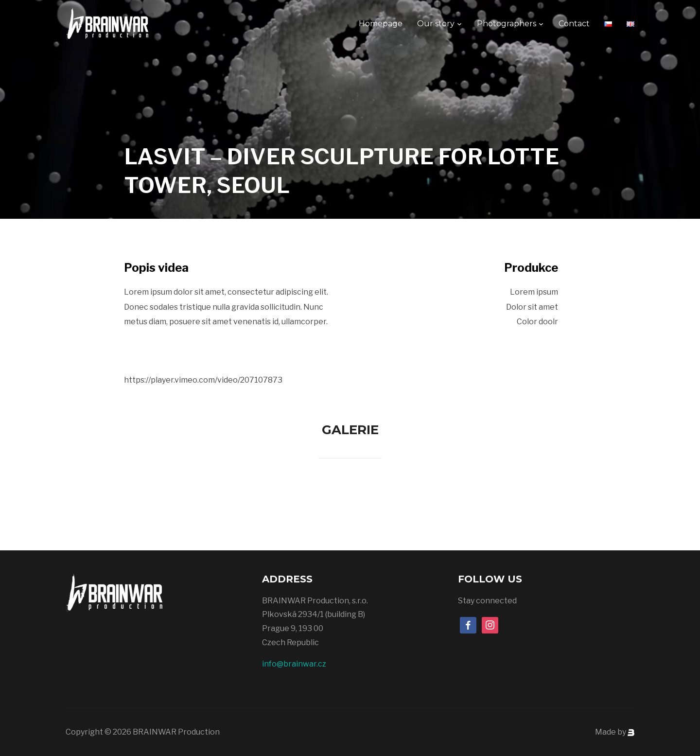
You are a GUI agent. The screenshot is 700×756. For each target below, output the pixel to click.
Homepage (381, 24)
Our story (436, 24)
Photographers (507, 24)
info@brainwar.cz (294, 664)
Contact (574, 24)
